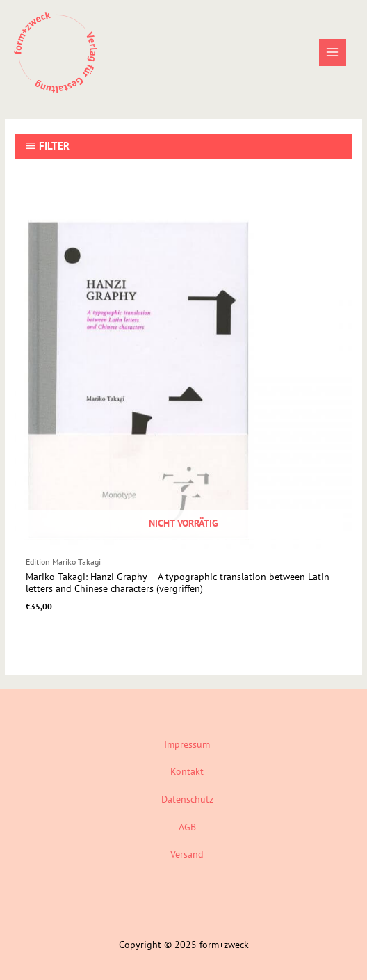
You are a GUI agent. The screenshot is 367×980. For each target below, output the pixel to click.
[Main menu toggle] (333, 53)
